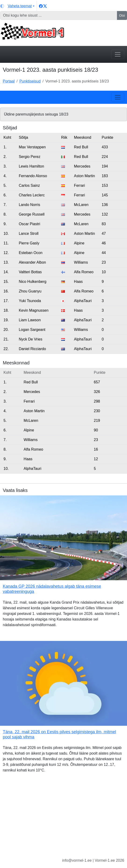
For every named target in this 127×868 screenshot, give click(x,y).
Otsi (122, 15)
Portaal (9, 81)
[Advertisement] (63, 819)
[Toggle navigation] (118, 54)
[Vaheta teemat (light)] (17, 6)
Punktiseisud (30, 81)
